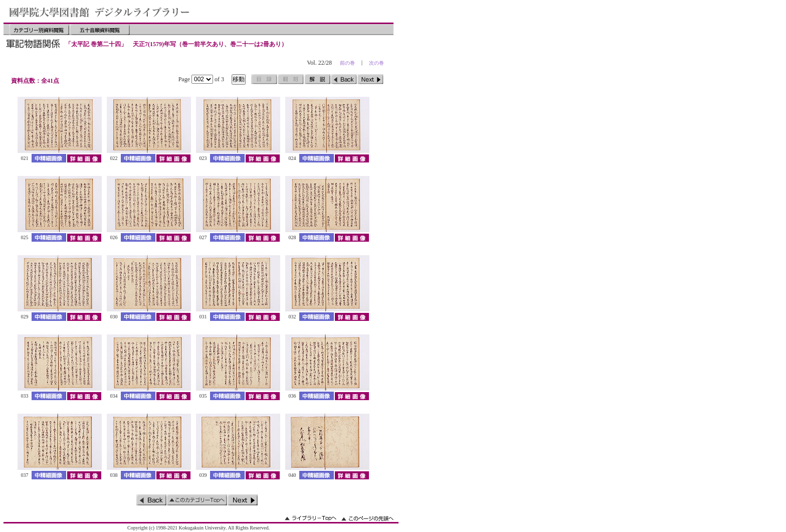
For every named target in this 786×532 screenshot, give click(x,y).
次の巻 (376, 63)
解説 (317, 79)
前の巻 (347, 63)
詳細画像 (84, 158)
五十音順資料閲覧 (100, 30)
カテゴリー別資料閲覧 (39, 30)
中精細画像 (49, 158)
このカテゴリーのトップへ (197, 500)
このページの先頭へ (367, 518)
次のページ (370, 79)
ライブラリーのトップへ (311, 518)
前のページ (344, 79)
